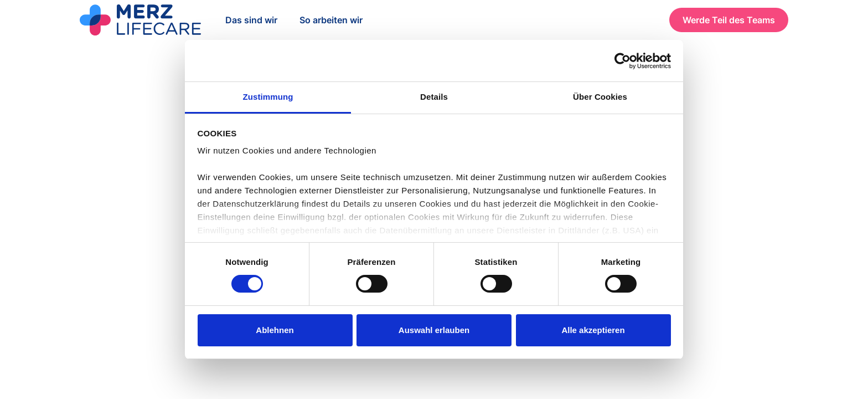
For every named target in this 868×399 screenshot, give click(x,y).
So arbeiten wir (331, 20)
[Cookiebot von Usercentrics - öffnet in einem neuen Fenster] (622, 61)
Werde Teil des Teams (729, 20)
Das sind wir (251, 20)
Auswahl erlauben (434, 330)
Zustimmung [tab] (268, 97)
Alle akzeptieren (593, 330)
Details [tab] (434, 97)
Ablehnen (275, 330)
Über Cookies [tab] (600, 97)
